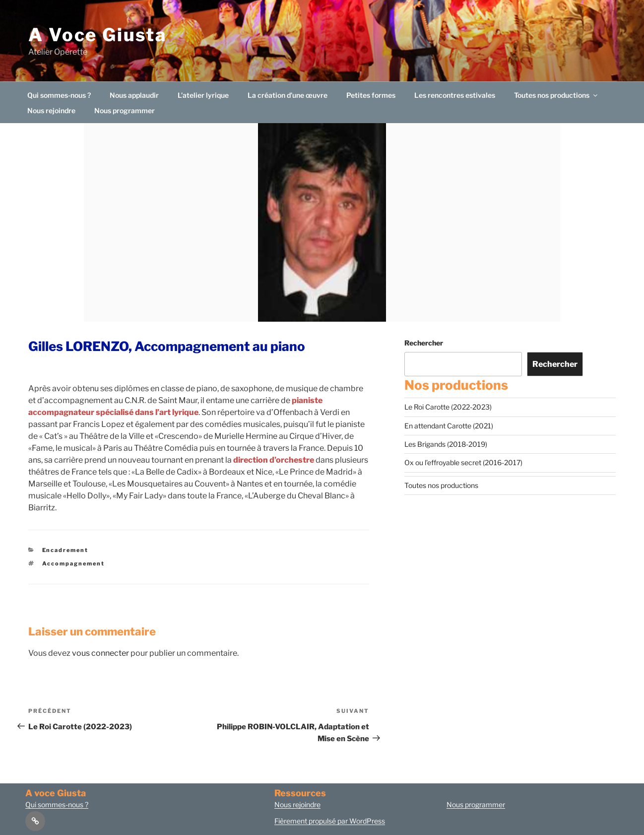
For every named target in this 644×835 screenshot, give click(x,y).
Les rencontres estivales (455, 95)
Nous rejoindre (51, 110)
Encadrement (65, 550)
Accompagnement (74, 563)
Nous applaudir (134, 95)
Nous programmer (125, 110)
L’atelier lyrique (203, 95)
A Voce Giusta (97, 35)
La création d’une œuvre (288, 95)
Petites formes (371, 95)
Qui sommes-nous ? (59, 95)
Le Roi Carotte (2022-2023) (448, 407)
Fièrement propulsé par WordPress (330, 821)
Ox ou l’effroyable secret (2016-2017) (463, 462)
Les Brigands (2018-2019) (446, 444)
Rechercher (424, 343)
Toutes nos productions (556, 95)
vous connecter (100, 653)
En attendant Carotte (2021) (449, 426)
